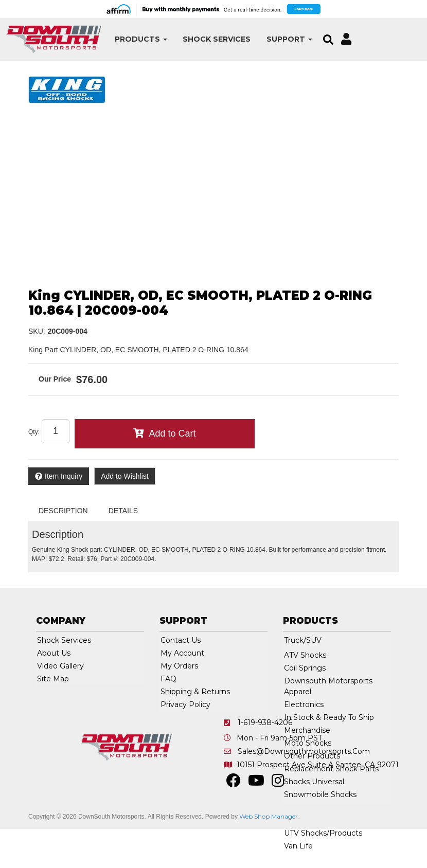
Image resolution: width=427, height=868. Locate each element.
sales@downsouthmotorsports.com (304, 751)
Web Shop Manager (269, 816)
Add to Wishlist (125, 476)
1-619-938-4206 (265, 722)
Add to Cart (172, 433)
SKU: (37, 331)
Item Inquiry (64, 476)
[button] (141, 39)
